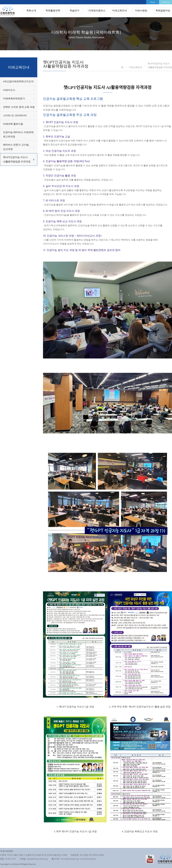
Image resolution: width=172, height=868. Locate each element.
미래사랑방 (141, 11)
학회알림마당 (163, 11)
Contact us (165, 2)
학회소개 (31, 11)
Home (153, 2)
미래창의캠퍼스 (97, 11)
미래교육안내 (120, 11)
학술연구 (75, 11)
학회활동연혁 (53, 11)
